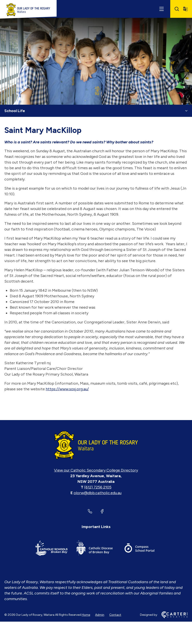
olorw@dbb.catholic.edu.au (98, 493)
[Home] (96, 445)
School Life (15, 111)
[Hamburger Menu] (162, 9)
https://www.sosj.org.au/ (67, 389)
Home (86, 615)
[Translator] (185, 9)
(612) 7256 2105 (98, 487)
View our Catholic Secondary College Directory (96, 470)
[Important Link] (51, 549)
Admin (100, 615)
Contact (115, 615)
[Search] (177, 9)
